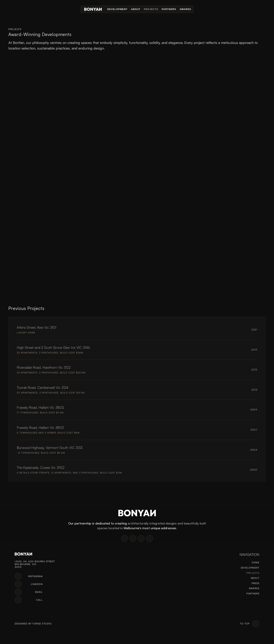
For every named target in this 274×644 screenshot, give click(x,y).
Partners (169, 9)
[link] (18, 576)
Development (117, 9)
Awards (185, 9)
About (136, 9)
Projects (151, 9)
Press (256, 583)
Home (256, 562)
